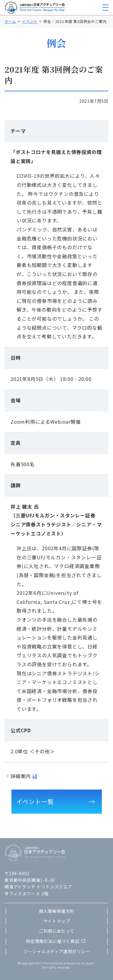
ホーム (10, 21)
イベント (30, 21)
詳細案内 (21, 776)
